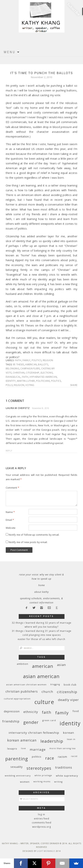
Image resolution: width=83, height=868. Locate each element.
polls (9, 385)
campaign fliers (30, 368)
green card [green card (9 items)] (49, 720)
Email (10, 520)
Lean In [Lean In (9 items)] (71, 739)
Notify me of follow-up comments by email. (34, 535)
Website (11, 528)
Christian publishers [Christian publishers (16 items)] (22, 691)
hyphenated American (43, 377)
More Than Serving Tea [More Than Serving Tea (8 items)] (62, 748)
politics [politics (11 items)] (37, 757)
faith (18, 360)
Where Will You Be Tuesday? (41, 627)
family (26, 360)
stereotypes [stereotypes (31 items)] (39, 768)
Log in (41, 814)
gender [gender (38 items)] (31, 722)
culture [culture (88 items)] (44, 702)
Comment (12, 488)
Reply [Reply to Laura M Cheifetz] (9, 451)
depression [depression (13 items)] (12, 711)
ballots (43, 364)
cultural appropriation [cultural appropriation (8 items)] (17, 699)
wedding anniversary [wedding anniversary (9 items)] (18, 776)
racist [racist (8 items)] (74, 756)
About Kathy (42, 592)
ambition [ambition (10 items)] (23, 664)
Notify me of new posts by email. (28, 542)
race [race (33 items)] (50, 758)
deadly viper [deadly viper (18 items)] (68, 700)
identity (11, 381)
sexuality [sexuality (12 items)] (17, 767)
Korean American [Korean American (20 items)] (22, 740)
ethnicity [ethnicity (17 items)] (31, 712)
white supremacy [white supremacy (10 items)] (67, 776)
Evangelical (13, 377)
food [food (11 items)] (76, 711)
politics (37, 360)
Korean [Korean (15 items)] (68, 733)
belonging (12, 368)
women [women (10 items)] (25, 782)
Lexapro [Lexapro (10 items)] (12, 749)
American (31, 364)
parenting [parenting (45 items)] (17, 759)
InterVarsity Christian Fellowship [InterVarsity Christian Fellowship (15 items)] (34, 733)
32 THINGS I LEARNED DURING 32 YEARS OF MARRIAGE (42, 623)
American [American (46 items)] (43, 666)
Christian (19, 373)
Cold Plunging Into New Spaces (42, 635)
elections (47, 373)
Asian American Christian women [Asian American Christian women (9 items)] (26, 684)
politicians (43, 381)
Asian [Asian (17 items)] (61, 665)
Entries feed (42, 819)
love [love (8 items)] (23, 748)
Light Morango (46, 851)
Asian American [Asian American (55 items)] (41, 676)
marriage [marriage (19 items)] (38, 749)
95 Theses (18, 364)
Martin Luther (26, 381)
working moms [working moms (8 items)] (42, 782)
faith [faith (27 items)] (47, 712)
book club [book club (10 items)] (70, 685)
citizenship (33, 373)
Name (10, 512)
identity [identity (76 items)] (70, 723)
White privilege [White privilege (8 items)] (43, 775)
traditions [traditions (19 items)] (64, 767)
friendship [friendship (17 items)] (11, 721)
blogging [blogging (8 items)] (55, 684)
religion (48, 360)
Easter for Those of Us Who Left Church (41, 639)
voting (30, 385)
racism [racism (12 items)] (63, 757)
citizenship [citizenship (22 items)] (67, 692)
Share (74, 385)
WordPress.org (42, 827)
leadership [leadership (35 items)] (52, 741)
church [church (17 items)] (47, 692)
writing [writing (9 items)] (58, 782)
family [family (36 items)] (62, 713)
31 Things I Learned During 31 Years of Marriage (42, 631)
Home (42, 585)
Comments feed (42, 823)
